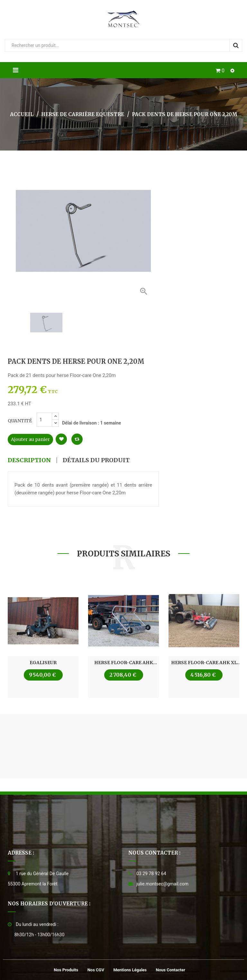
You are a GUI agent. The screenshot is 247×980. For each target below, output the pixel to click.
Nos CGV (96, 970)
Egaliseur (43, 663)
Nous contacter (171, 970)
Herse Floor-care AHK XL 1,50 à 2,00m (204, 663)
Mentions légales (130, 970)
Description (29, 460)
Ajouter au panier (30, 439)
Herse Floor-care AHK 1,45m (124, 663)
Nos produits (66, 970)
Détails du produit (96, 460)
